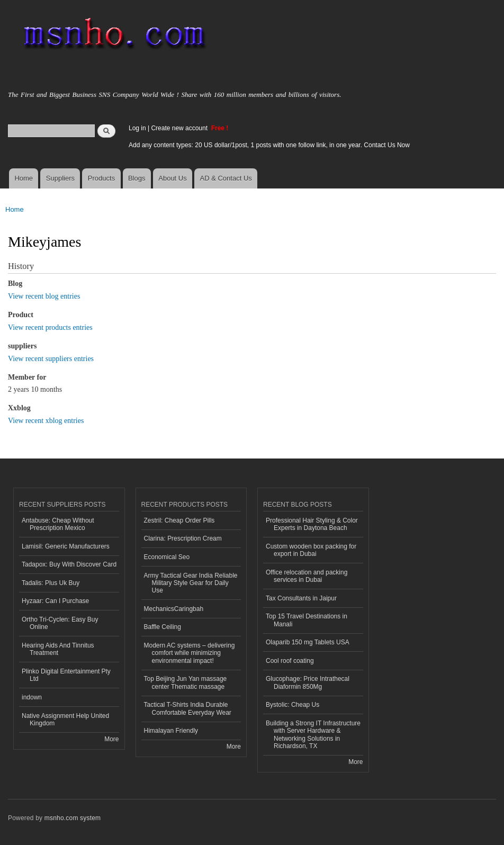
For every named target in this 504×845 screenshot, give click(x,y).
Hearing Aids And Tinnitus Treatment (58, 649)
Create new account (180, 128)
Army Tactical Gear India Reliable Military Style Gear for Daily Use (191, 583)
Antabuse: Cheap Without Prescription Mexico (58, 524)
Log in (137, 128)
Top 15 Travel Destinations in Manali (307, 620)
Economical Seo (167, 557)
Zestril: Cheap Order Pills (179, 520)
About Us (172, 178)
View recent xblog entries (46, 421)
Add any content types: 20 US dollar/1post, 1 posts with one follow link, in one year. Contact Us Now (269, 145)
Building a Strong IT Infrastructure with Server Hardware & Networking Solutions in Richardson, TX (313, 735)
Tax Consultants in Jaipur (301, 598)
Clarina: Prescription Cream (183, 538)
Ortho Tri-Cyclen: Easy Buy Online (60, 623)
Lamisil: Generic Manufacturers (66, 546)
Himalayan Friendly (171, 731)
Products (101, 178)
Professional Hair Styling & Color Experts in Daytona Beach (312, 524)
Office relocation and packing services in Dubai (307, 576)
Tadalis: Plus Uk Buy (51, 583)
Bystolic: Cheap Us (292, 705)
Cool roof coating (290, 661)
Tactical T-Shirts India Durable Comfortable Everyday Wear (188, 708)
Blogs (137, 178)
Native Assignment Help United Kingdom (65, 720)
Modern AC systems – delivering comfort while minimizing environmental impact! (190, 653)
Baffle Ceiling (163, 627)
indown (32, 697)
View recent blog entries (44, 296)
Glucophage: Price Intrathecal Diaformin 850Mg (308, 682)
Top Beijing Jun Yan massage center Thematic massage (186, 682)
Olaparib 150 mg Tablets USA (308, 642)
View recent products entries (50, 327)
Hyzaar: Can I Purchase (55, 601)
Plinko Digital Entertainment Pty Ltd (66, 675)
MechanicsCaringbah (174, 609)
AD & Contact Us (226, 178)
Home (24, 178)
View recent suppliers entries (51, 359)
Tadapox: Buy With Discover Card (69, 564)
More (111, 739)
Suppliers (60, 178)
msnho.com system (73, 818)
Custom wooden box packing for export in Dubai (311, 550)
